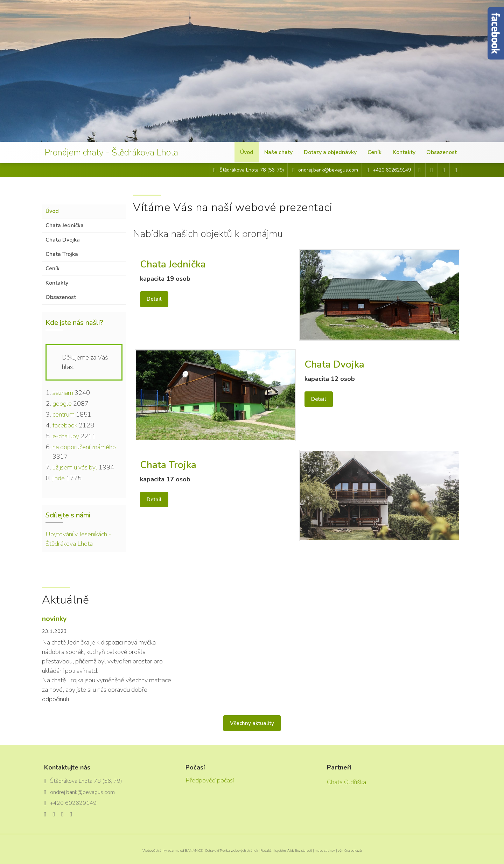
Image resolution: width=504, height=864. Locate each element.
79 (280, 170)
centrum (64, 414)
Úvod (247, 153)
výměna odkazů (350, 851)
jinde (59, 478)
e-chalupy (66, 436)
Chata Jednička (65, 225)
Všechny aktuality (252, 723)
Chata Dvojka (63, 240)
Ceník (375, 153)
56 (272, 170)
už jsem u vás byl (75, 467)
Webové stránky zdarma (161, 851)
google (62, 404)
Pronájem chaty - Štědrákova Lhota (117, 153)
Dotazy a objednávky (331, 153)
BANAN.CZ (194, 851)
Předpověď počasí (210, 780)
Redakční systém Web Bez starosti (286, 851)
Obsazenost (442, 153)
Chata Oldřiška (346, 782)
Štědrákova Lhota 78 (243, 170)
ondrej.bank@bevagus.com (328, 170)
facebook (65, 425)
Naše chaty (279, 153)
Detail (154, 299)
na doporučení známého (84, 447)
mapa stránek (325, 851)
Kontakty (404, 153)
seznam (63, 393)
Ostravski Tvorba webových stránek (232, 851)
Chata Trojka (62, 254)
